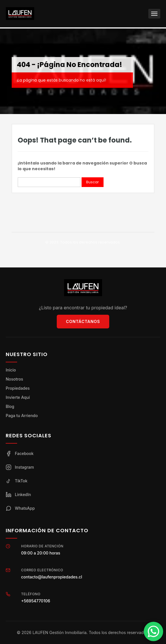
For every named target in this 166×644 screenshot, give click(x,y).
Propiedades (18, 388)
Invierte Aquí (18, 397)
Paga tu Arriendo (22, 416)
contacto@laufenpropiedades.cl (52, 577)
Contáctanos (83, 321)
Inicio (11, 370)
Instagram (20, 467)
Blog (10, 406)
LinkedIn (18, 495)
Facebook (20, 454)
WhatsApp (20, 508)
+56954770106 (36, 601)
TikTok (17, 481)
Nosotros (14, 379)
